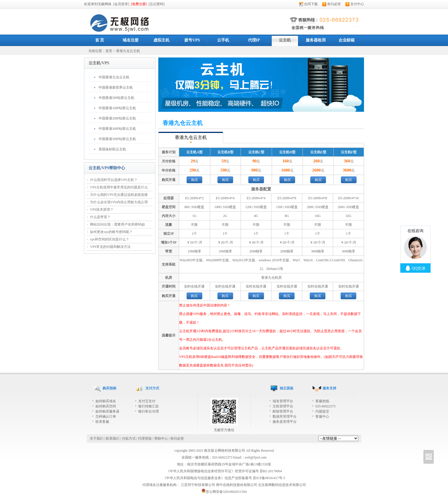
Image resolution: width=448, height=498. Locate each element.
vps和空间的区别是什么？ (110, 239)
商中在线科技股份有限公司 (237, 485)
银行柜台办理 (149, 411)
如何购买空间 (106, 406)
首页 (109, 51)
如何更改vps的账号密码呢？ (111, 232)
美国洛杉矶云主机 (112, 149)
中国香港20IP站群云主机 (117, 118)
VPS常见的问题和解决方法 (110, 247)
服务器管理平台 (285, 422)
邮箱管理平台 (283, 411)
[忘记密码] (157, 4)
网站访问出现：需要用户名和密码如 (117, 224)
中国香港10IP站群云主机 (117, 108)
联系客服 (102, 422)
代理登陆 (145, 439)
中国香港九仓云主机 (114, 77)
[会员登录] (121, 4)
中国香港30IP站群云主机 (117, 129)
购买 (195, 180)
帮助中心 (161, 439)
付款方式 (129, 439)
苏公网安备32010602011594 (224, 492)
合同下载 (308, 4)
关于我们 (97, 439)
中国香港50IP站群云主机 (117, 139)
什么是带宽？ (100, 217)
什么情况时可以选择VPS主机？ (114, 180)
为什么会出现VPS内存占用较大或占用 (119, 202)
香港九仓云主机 (128, 51)
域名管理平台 (283, 401)
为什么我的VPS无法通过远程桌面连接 (119, 195)
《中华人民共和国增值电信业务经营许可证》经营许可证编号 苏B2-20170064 (224, 471)
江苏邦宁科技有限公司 (198, 485)
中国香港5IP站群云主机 (116, 98)
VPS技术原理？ (102, 210)
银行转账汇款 (149, 406)
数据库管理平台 (285, 417)
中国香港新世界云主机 (116, 87)
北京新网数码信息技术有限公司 (282, 485)
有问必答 (332, 4)
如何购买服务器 (107, 411)
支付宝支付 (147, 401)
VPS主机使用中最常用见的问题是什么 (119, 187)
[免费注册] (139, 4)
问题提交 (322, 411)
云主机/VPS (99, 63)
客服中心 (322, 417)
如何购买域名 (106, 401)
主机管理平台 (283, 406)
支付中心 (355, 4)
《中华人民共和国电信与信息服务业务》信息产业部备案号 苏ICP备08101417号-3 (224, 478)
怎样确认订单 (106, 417)
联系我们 (113, 439)
